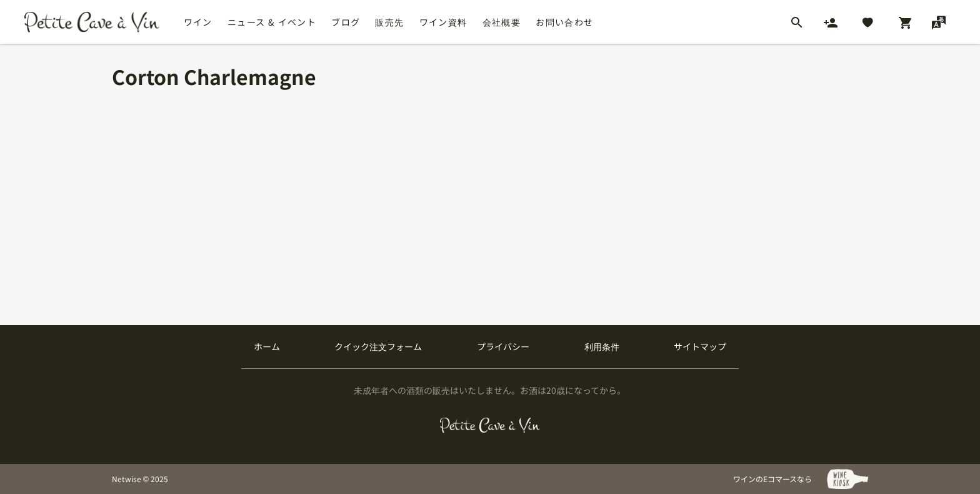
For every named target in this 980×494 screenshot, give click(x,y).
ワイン (198, 22)
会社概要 (502, 22)
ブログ (346, 22)
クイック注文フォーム (378, 346)
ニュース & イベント (272, 22)
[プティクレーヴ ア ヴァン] (490, 425)
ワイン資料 (443, 22)
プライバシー (503, 346)
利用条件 (602, 346)
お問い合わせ (564, 22)
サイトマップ (700, 346)
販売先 (389, 22)
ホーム (267, 346)
